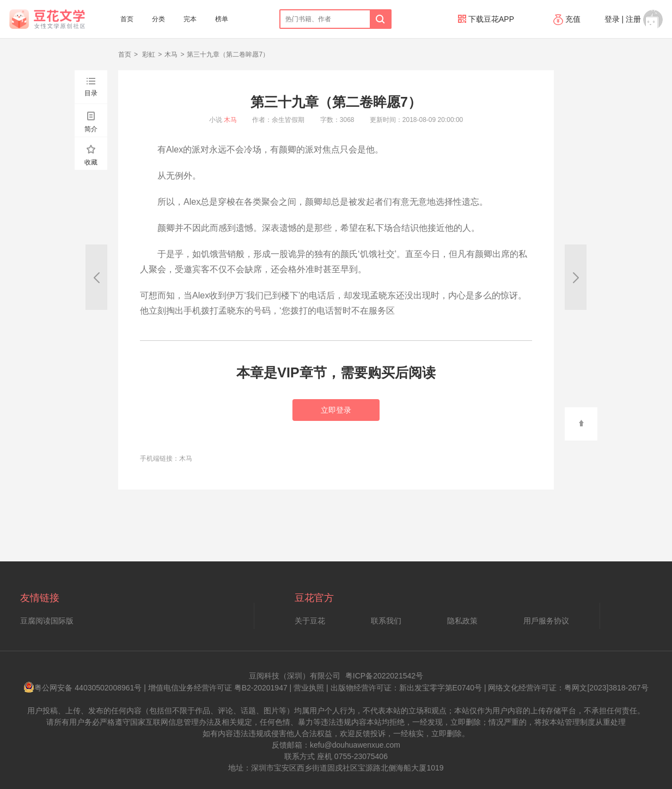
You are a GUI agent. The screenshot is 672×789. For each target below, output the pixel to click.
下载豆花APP (486, 19)
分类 (158, 19)
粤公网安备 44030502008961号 (83, 688)
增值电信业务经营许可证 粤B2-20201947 (218, 688)
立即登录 (336, 410)
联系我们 (386, 621)
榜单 (222, 19)
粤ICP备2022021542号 (384, 676)
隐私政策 (462, 621)
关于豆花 (310, 621)
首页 (127, 19)
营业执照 (309, 688)
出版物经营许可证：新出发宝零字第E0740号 (406, 688)
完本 (190, 19)
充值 (568, 19)
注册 (633, 19)
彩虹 (148, 54)
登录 (612, 19)
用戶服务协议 (546, 621)
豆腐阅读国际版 (47, 621)
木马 (171, 54)
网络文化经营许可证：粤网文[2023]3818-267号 (568, 688)
